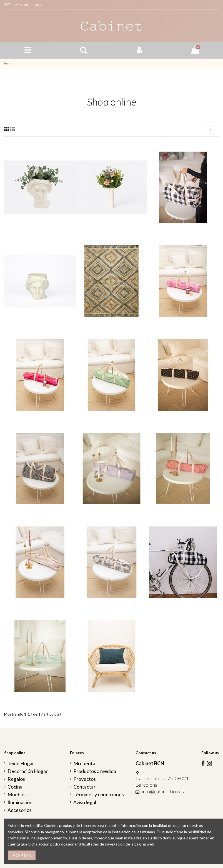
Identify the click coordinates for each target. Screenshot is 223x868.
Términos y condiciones (99, 794)
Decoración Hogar (28, 771)
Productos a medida (95, 771)
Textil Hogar (21, 763)
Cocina (15, 787)
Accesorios (20, 810)
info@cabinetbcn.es (163, 791)
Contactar (84, 787)
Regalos (16, 779)
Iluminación (20, 802)
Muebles (17, 794)
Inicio (38, 4)
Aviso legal (22, 4)
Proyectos (85, 779)
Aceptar (22, 855)
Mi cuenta (84, 763)
